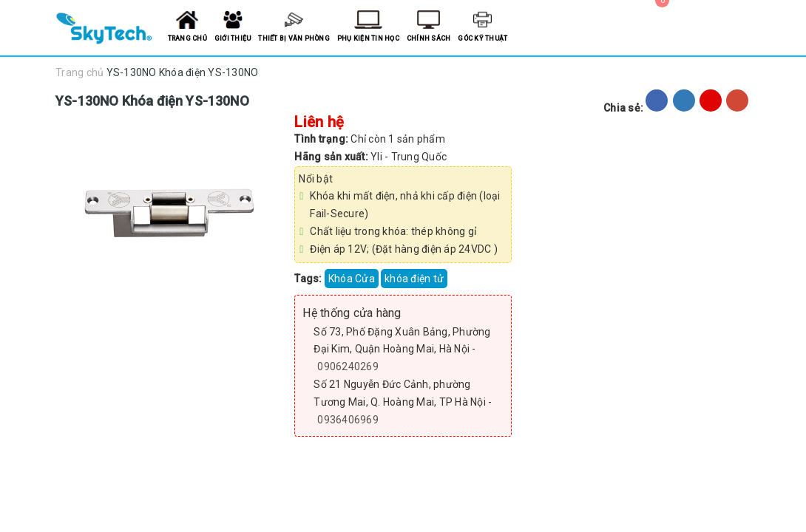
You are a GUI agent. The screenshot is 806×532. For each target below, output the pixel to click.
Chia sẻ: (623, 108)
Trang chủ (187, 38)
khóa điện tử (414, 279)
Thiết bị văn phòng (294, 38)
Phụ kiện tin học (368, 38)
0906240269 (348, 366)
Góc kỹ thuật (482, 38)
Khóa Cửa (352, 279)
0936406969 (348, 420)
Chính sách (429, 38)
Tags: (309, 279)
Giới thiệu (233, 38)
